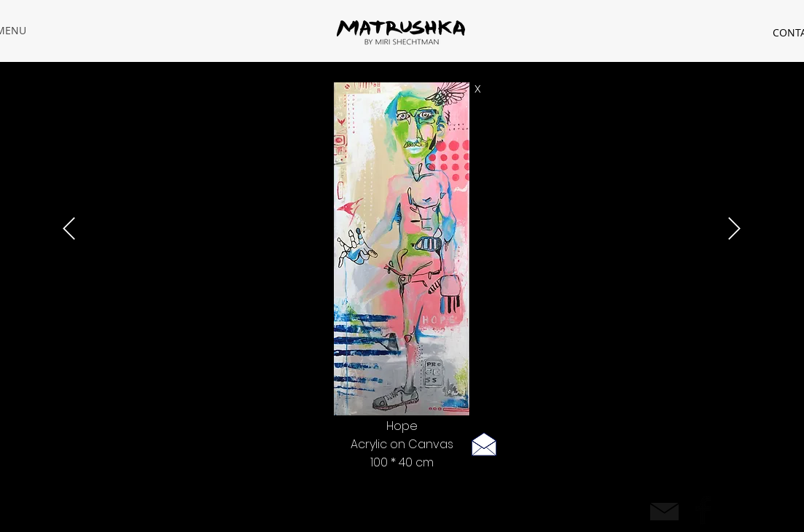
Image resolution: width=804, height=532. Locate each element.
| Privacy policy (186, 509)
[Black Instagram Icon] (735, 510)
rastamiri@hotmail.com (100, 509)
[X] (478, 89)
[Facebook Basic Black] (703, 510)
